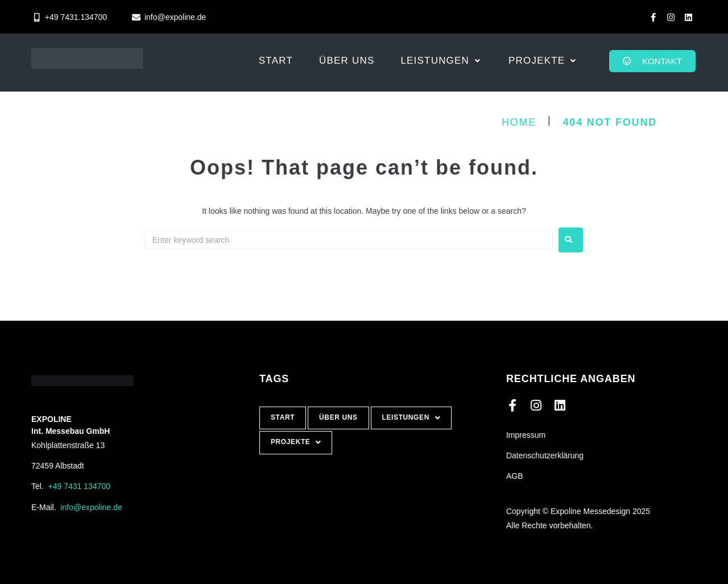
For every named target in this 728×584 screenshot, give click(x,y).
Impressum (526, 435)
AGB (515, 476)
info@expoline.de (91, 507)
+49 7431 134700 (79, 486)
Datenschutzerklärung (545, 455)
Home (519, 122)
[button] (441, 61)
